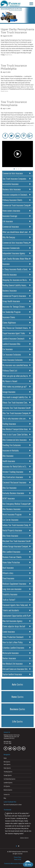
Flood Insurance (16, 578)
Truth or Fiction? (16, 600)
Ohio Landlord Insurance (16, 552)
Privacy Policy (18, 857)
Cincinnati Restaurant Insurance (16, 482)
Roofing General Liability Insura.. (16, 285)
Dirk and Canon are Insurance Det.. (16, 669)
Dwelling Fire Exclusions (16, 445)
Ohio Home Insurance (16, 536)
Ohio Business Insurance (16, 509)
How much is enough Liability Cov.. (16, 397)
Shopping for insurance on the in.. (16, 280)
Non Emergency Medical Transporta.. (16, 504)
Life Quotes (7, 786)
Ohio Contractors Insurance (16, 477)
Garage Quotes (8, 775)
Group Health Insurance (16, 301)
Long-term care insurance (16, 589)
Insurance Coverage (16, 216)
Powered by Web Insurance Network (14, 863)
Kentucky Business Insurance (16, 493)
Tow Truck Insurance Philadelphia (14, 67)
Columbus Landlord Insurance (16, 648)
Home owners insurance (16, 211)
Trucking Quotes (8, 772)
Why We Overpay (16, 237)
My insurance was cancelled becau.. (16, 365)
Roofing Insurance (16, 424)
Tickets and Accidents (16, 610)
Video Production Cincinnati (16, 637)
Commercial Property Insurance (16, 296)
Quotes (17, 684)
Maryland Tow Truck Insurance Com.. (16, 541)
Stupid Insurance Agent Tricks (16, 333)
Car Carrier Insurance (16, 520)
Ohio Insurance (16, 456)
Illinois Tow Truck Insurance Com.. (16, 402)
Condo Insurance (16, 632)
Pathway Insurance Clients (16, 200)
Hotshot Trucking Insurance (16, 472)
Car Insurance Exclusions (16, 354)
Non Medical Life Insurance (16, 664)
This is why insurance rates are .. (16, 418)
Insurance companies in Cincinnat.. (16, 195)
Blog (5, 798)
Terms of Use (18, 859)
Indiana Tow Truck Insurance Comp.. (16, 525)
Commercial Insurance (16, 227)
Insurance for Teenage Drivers (16, 306)
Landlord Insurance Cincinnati (16, 338)
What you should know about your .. (16, 232)
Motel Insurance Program (16, 514)
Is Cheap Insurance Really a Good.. (16, 269)
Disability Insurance (16, 594)
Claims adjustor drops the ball (16, 626)
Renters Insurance (16, 658)
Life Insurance (16, 221)
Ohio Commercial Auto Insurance (16, 440)
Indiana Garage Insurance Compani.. (16, 546)
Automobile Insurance (16, 184)
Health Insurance (16, 461)
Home (5, 758)
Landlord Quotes (8, 783)
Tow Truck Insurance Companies (16, 179)
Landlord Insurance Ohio (16, 344)
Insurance (16, 264)
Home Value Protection (16, 562)
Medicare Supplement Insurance (16, 584)
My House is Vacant (16, 381)
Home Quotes (7, 768)
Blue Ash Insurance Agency (16, 621)
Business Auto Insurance (16, 189)
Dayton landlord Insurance (16, 674)
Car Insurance (16, 349)
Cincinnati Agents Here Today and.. (16, 605)
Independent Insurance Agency (16, 253)
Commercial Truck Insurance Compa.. (16, 205)
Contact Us (7, 794)
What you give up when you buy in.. (16, 376)
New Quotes (7, 762)
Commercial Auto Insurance (16, 173)
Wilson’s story (16, 573)
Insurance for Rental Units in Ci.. (16, 466)
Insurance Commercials (16, 248)
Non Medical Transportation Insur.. (16, 429)
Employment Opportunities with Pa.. (16, 616)
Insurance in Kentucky (16, 450)
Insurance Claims (16, 317)
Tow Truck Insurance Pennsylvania (14, 103)
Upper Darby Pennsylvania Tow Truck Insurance (17, 31)
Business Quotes (8, 790)
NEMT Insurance (16, 498)
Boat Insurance (16, 568)
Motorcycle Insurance (16, 653)
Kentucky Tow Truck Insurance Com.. (16, 408)
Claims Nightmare (16, 322)
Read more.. (9, 55)
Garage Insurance (16, 392)
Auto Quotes (7, 764)
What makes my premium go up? (16, 386)
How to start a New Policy (16, 642)
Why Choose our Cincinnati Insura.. (16, 328)
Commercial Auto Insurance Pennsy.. (16, 243)
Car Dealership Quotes (9, 779)
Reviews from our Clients (16, 557)
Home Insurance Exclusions (16, 360)
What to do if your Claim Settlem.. (16, 434)
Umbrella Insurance (16, 274)
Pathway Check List (16, 370)
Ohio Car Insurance (16, 488)
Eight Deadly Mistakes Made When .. (16, 259)
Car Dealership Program (16, 312)
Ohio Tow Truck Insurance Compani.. (16, 413)
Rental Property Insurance (16, 530)
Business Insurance (16, 290)
